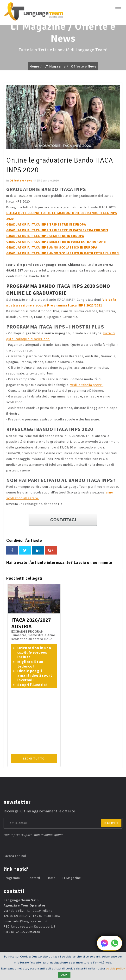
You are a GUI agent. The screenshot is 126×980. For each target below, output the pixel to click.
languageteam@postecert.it (33, 926)
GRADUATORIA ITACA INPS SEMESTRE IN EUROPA (45, 236)
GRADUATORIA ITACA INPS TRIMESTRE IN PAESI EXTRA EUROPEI (57, 230)
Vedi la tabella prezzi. (87, 385)
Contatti (34, 878)
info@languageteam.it (31, 921)
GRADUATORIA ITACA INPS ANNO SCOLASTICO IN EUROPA (52, 247)
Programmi (12, 878)
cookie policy (115, 968)
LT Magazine (55, 66)
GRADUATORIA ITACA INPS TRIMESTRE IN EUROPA (46, 224)
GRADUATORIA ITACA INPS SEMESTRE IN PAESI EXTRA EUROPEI (56, 242)
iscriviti (111, 823)
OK (64, 975)
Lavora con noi (15, 856)
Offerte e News (84, 66)
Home (34, 66)
